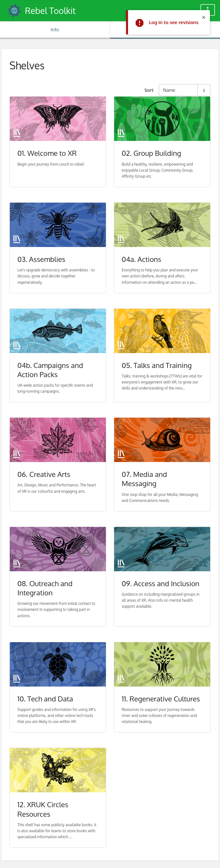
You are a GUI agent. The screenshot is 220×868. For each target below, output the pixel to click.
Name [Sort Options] (169, 90)
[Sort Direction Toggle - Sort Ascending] (204, 90)
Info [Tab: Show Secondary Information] (55, 30)
